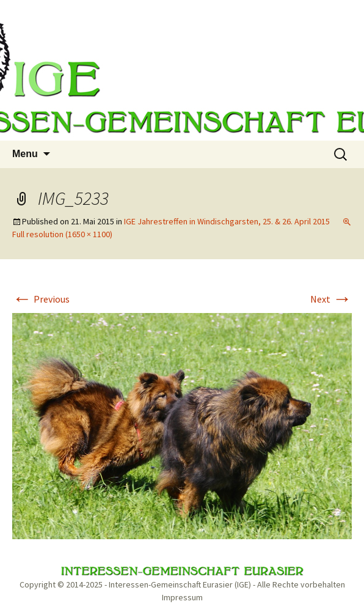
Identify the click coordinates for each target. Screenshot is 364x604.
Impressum (182, 597)
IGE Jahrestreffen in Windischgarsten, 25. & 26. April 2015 (227, 221)
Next (331, 299)
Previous (41, 299)
